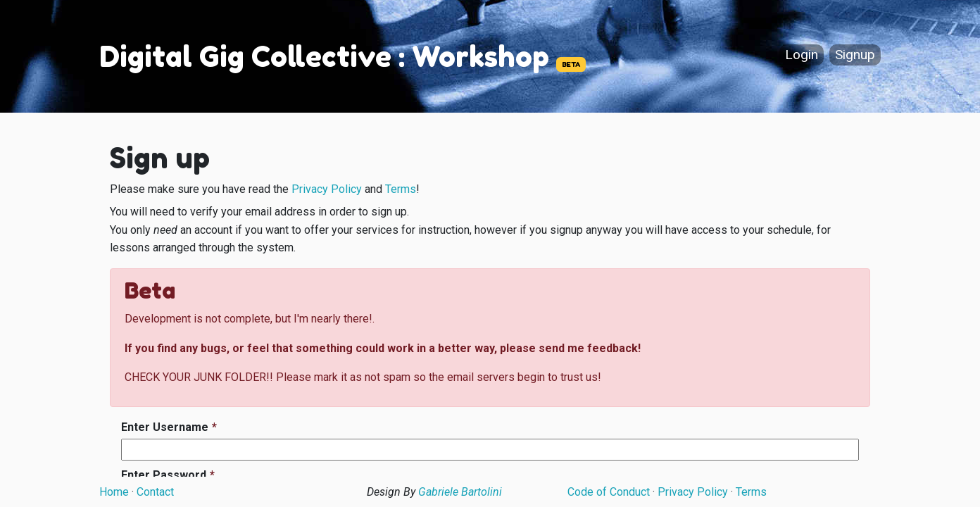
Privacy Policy (327, 189)
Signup (855, 55)
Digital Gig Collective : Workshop (324, 56)
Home (114, 492)
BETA (571, 64)
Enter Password (164, 475)
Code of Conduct (609, 492)
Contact (155, 492)
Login (802, 55)
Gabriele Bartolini (460, 492)
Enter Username (165, 427)
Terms (401, 189)
